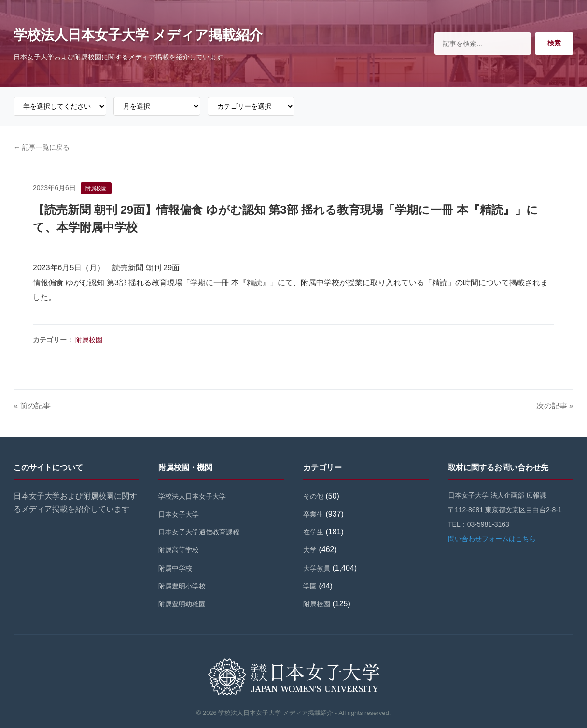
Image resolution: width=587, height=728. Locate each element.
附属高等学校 (179, 550)
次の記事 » (555, 406)
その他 (313, 496)
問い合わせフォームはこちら (492, 539)
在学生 (313, 532)
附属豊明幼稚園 (182, 604)
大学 (310, 550)
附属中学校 (175, 568)
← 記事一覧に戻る (42, 147)
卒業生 (313, 514)
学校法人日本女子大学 (192, 496)
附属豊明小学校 (182, 586)
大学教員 (317, 568)
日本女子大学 (179, 514)
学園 (310, 586)
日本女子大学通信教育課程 (199, 532)
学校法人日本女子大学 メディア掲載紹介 (138, 35)
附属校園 (89, 340)
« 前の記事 (32, 406)
